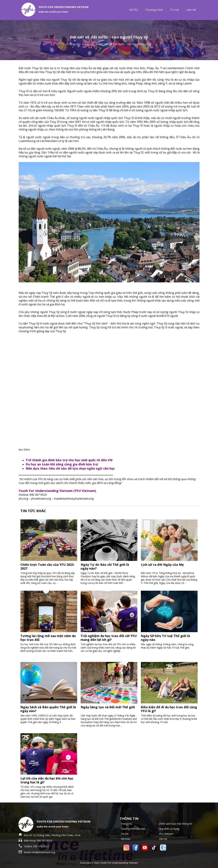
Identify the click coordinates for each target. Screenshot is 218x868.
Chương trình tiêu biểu (133, 829)
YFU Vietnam (166, 834)
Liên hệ (191, 10)
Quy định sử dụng (169, 829)
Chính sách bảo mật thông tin (175, 824)
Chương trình (154, 10)
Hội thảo (126, 839)
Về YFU (134, 10)
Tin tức (175, 10)
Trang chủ (74, 44)
